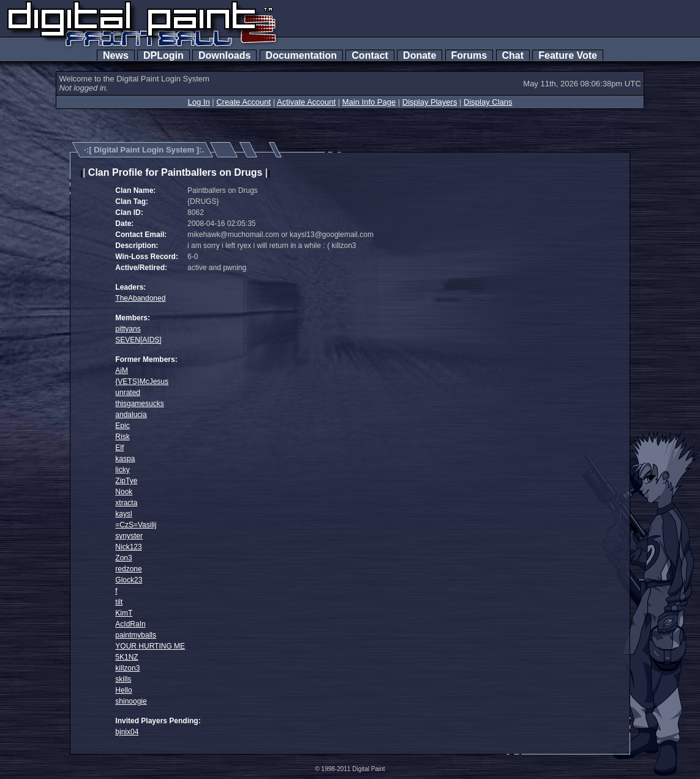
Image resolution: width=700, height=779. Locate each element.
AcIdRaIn (130, 624)
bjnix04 (127, 732)
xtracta (126, 503)
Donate (420, 55)
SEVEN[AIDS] (138, 340)
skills (123, 679)
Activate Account (306, 102)
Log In (198, 102)
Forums (469, 55)
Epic (122, 426)
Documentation (301, 55)
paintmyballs (136, 635)
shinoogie (131, 701)
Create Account (243, 102)
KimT (124, 613)
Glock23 (129, 580)
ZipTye (126, 481)
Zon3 (123, 558)
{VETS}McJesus (142, 382)
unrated (128, 393)
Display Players (430, 102)
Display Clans (488, 102)
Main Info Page (369, 102)
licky (122, 470)
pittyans (128, 329)
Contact (370, 55)
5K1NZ (126, 657)
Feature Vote (568, 55)
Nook (124, 492)
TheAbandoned (140, 298)
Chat (513, 55)
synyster (129, 536)
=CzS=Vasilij (136, 525)
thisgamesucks (139, 404)
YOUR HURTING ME (150, 646)
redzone (128, 569)
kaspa (125, 459)
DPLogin (164, 55)
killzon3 (127, 668)
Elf (119, 448)
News (116, 55)
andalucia (131, 415)
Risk (122, 437)
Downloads (224, 55)
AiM (122, 371)
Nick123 (128, 547)
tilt (119, 602)
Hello (123, 690)
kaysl (123, 514)
